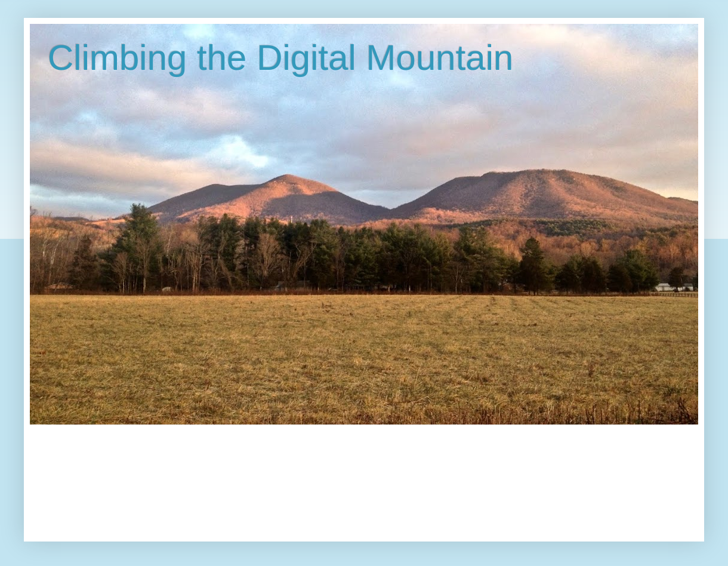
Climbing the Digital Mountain (280, 58)
